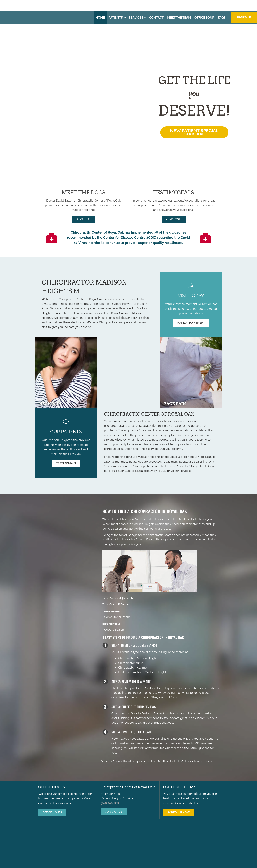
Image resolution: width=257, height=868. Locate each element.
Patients (116, 17)
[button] (125, 18)
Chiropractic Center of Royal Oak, (81, 299)
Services (136, 17)
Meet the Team (179, 17)
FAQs (222, 17)
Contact (156, 17)
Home (100, 17)
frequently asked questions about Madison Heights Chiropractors (156, 761)
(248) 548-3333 (192, 6)
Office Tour (204, 17)
